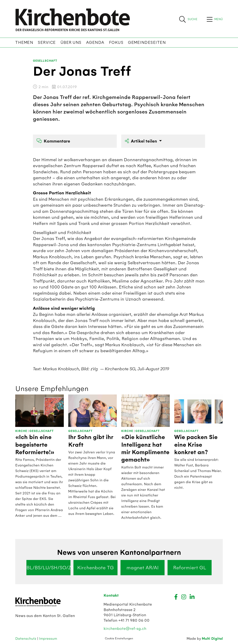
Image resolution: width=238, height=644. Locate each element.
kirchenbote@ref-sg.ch (125, 628)
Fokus (116, 42)
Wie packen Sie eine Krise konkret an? (196, 445)
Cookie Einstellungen (119, 638)
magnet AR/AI (143, 568)
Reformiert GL (190, 568)
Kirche (21, 431)
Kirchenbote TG (95, 568)
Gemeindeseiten (147, 42)
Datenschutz (26, 639)
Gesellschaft (45, 61)
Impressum (48, 639)
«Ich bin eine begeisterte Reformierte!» (35, 445)
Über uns (71, 42)
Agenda (95, 42)
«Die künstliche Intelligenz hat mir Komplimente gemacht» (145, 448)
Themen (24, 42)
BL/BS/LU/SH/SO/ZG (48, 568)
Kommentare (53, 141)
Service (47, 42)
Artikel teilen (141, 141)
